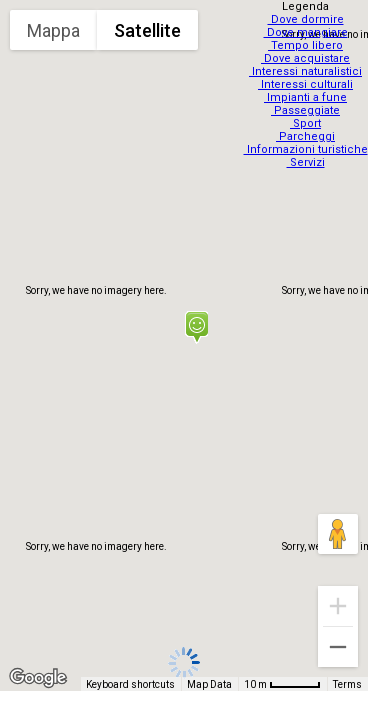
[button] (196, 327)
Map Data (209, 684)
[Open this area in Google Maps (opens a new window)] (38, 678)
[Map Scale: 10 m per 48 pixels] (282, 684)
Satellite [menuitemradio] (147, 30)
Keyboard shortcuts (130, 684)
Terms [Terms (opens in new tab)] (347, 684)
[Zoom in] (338, 606)
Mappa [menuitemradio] (53, 30)
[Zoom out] (338, 647)
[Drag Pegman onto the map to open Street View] (338, 534)
